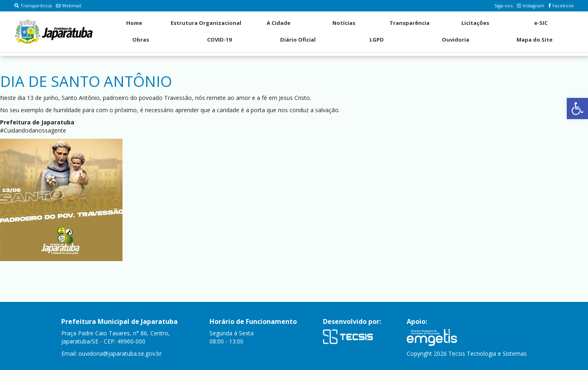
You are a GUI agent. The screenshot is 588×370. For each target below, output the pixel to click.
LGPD (377, 40)
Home (134, 23)
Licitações (475, 23)
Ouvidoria (455, 40)
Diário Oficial (298, 40)
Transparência (33, 6)
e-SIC (541, 23)
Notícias (344, 23)
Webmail (69, 6)
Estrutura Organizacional (206, 23)
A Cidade (278, 23)
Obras (141, 40)
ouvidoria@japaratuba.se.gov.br (120, 353)
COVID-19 (219, 40)
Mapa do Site (535, 40)
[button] (577, 109)
